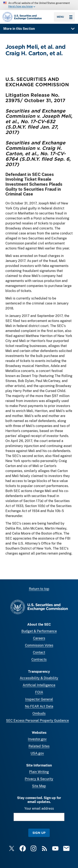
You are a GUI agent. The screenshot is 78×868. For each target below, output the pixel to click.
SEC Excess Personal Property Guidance (37, 721)
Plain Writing (39, 772)
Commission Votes (39, 645)
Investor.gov (37, 739)
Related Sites (39, 746)
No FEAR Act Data (39, 706)
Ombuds (39, 713)
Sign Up (39, 833)
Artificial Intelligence (39, 685)
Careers (39, 638)
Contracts (39, 659)
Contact (39, 652)
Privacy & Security (39, 779)
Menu (65, 17)
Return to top (39, 589)
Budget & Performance (39, 631)
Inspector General (39, 699)
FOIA (39, 692)
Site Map (39, 786)
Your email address (39, 809)
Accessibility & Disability (39, 678)
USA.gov (37, 753)
